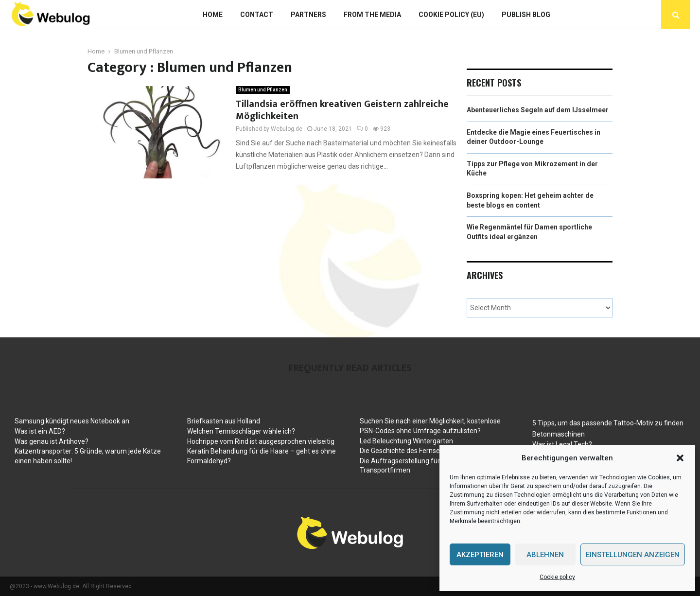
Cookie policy (557, 577)
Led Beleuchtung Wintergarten (406, 441)
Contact (257, 15)
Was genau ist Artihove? (52, 441)
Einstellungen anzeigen (633, 555)
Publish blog (526, 15)
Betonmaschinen (559, 434)
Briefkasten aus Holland (224, 421)
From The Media (372, 15)
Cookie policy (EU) (451, 15)
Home (213, 15)
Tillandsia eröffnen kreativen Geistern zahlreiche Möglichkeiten (342, 110)
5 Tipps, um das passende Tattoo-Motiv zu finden (608, 423)
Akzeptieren (480, 555)
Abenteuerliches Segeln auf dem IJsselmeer (538, 110)
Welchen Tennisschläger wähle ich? (241, 431)
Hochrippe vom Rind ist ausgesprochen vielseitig (261, 441)
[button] (680, 458)
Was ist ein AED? (40, 431)
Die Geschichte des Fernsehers (407, 451)
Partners (308, 15)
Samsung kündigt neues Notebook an (72, 421)
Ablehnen (545, 555)
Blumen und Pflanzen (263, 90)
